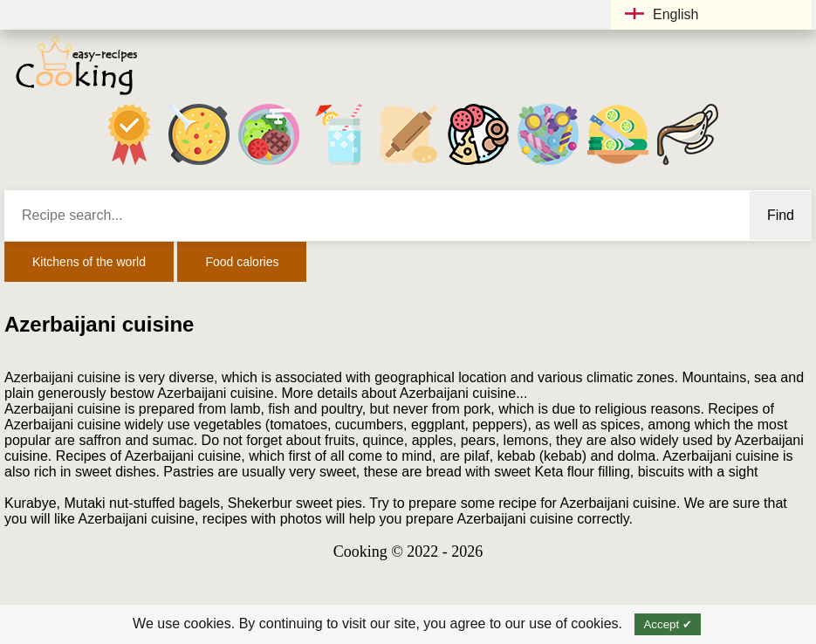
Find (781, 215)
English (662, 14)
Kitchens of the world (89, 262)
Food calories (242, 262)
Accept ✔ (667, 624)
